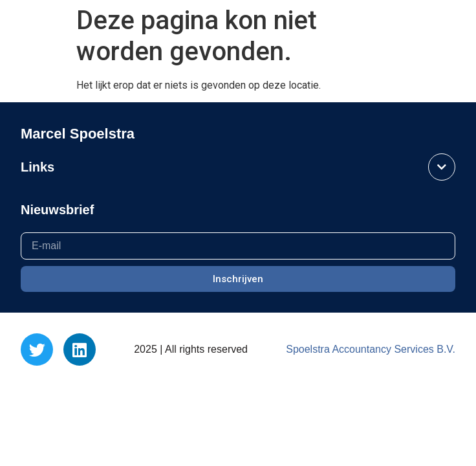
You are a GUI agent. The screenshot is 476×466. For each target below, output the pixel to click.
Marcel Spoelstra (398, 27)
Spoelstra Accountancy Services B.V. (371, 349)
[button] (31, 27)
